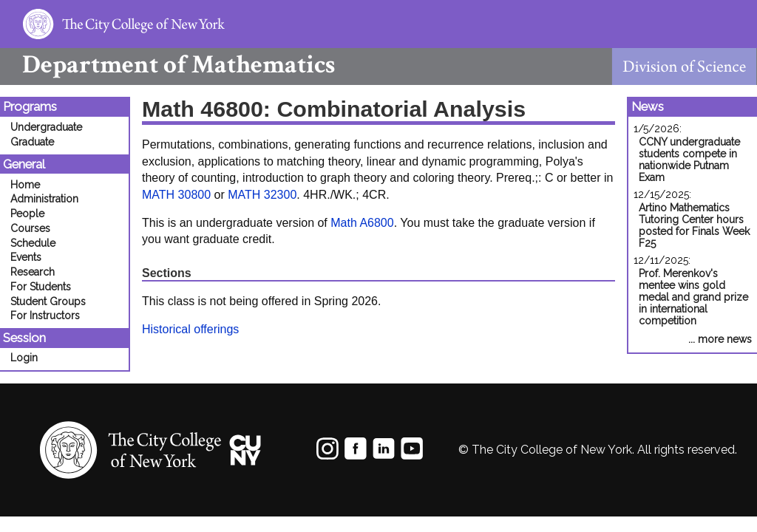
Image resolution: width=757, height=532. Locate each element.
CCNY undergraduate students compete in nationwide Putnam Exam (689, 160)
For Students (41, 287)
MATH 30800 (176, 195)
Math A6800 (362, 223)
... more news (720, 339)
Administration (44, 199)
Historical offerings (190, 329)
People (27, 214)
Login (24, 358)
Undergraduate (46, 127)
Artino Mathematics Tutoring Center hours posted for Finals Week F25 (694, 225)
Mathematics (167, 65)
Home (25, 185)
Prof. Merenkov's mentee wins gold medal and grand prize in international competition (693, 297)
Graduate (32, 142)
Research (33, 272)
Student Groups (48, 301)
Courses (30, 228)
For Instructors (45, 316)
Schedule (33, 243)
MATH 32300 (262, 195)
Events (26, 257)
